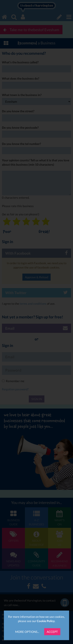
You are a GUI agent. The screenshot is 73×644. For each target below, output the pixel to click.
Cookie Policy (46, 621)
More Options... (27, 632)
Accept (52, 632)
